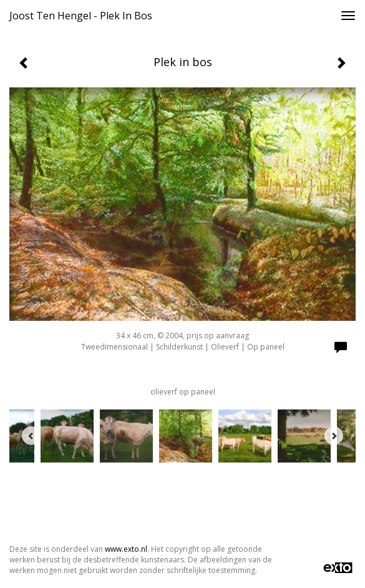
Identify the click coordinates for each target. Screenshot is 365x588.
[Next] (334, 436)
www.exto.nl (126, 549)
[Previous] (31, 436)
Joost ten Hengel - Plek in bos (81, 16)
